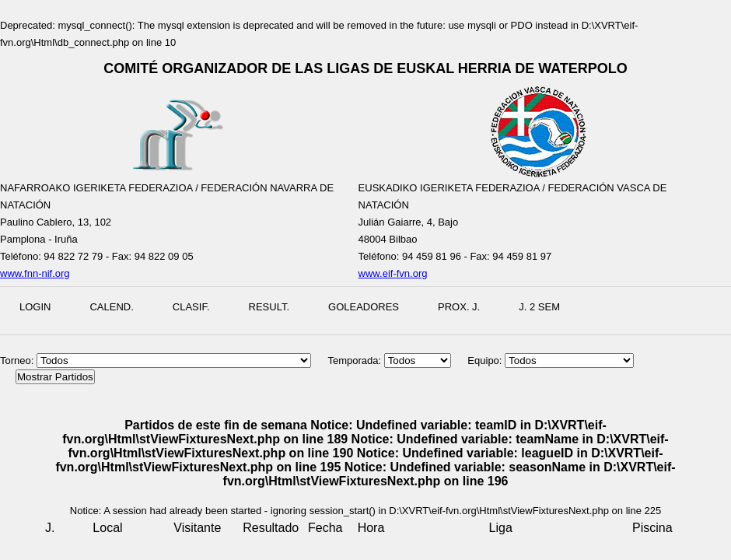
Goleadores (364, 307)
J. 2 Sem (539, 307)
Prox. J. (459, 307)
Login (35, 307)
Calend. (111, 307)
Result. (269, 307)
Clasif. (191, 307)
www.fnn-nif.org (35, 273)
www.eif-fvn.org (393, 273)
